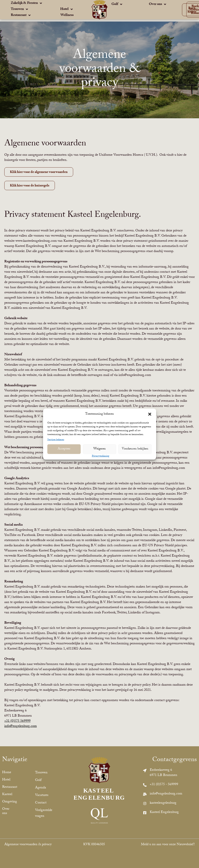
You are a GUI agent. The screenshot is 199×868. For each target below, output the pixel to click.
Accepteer (64, 449)
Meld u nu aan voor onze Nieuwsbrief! (168, 845)
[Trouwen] (20, 10)
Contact (41, 803)
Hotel (6, 780)
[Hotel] (67, 10)
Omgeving (8, 802)
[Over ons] (158, 5)
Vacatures (42, 795)
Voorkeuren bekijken (135, 449)
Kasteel (7, 795)
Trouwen (41, 773)
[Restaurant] (21, 16)
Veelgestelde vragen (44, 813)
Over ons (6, 811)
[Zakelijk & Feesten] (27, 4)
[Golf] (117, 5)
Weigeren (99, 449)
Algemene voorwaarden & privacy (28, 845)
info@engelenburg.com (21, 726)
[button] (150, 414)
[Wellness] (67, 15)
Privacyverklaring (101, 456)
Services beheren (56, 440)
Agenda (41, 788)
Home (7, 773)
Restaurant (8, 787)
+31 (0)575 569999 (17, 721)
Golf (38, 780)
